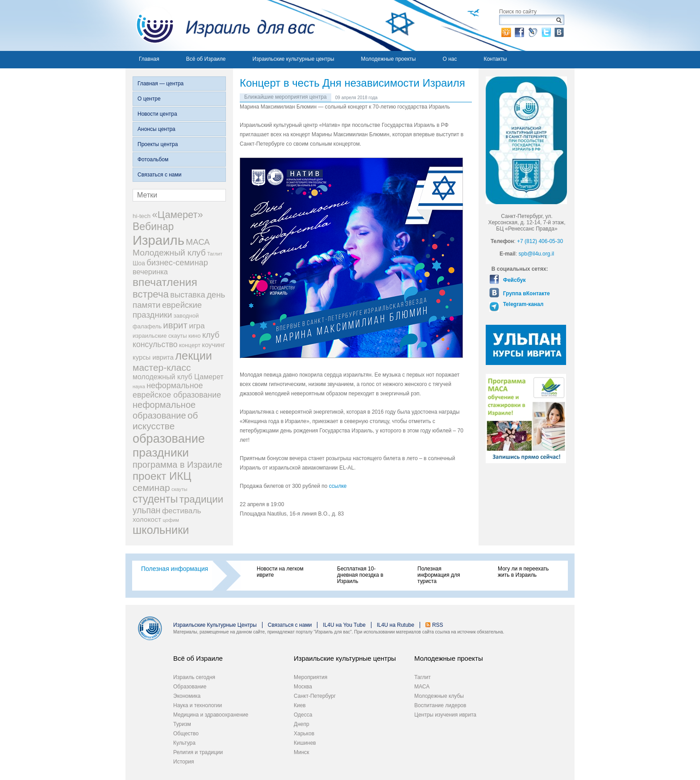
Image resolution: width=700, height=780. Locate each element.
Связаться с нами (159, 175)
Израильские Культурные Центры (215, 625)
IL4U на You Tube (344, 625)
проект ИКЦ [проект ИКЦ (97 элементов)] (162, 476)
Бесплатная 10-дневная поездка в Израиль (360, 575)
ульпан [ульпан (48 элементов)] (147, 510)
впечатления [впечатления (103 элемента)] (165, 282)
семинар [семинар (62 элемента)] (151, 488)
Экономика (187, 696)
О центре (149, 99)
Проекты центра (158, 144)
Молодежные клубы (439, 696)
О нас (450, 59)
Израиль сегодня (194, 677)
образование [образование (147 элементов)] (169, 438)
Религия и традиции (198, 752)
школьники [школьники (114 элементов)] (161, 530)
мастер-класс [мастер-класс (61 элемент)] (162, 367)
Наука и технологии (198, 705)
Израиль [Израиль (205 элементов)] (158, 240)
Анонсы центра (156, 129)
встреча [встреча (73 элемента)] (151, 294)
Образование (190, 687)
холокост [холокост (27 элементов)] (147, 519)
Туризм (182, 724)
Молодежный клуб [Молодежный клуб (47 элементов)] (169, 253)
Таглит (423, 677)
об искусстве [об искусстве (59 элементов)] (165, 421)
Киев (300, 705)
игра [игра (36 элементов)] (197, 326)
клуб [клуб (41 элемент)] (211, 335)
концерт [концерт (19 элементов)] (190, 345)
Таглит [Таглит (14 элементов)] (215, 254)
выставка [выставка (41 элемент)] (187, 295)
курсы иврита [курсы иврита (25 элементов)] (153, 357)
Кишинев (305, 743)
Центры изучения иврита (445, 715)
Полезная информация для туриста (439, 575)
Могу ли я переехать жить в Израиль (523, 572)
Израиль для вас (220, 25)
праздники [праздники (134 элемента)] (161, 453)
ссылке (338, 486)
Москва (303, 687)
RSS (438, 625)
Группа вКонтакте (525, 294)
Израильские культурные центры (293, 59)
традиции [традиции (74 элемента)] (202, 499)
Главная (149, 59)
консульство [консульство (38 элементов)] (155, 344)
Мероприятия (310, 677)
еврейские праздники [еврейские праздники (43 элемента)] (167, 310)
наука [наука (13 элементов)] (139, 386)
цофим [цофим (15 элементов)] (171, 520)
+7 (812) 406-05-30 (540, 241)
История (184, 762)
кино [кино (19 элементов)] (195, 336)
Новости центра (157, 114)
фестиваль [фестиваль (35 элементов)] (182, 511)
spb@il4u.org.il (537, 254)
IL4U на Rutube (396, 625)
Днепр (302, 724)
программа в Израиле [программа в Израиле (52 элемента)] (177, 465)
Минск (302, 752)
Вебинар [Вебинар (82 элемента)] (153, 226)
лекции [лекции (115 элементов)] (194, 356)
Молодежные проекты (389, 59)
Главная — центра (160, 84)
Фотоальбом (153, 159)
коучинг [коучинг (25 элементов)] (213, 345)
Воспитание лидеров (440, 705)
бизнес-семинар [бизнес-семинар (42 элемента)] (177, 262)
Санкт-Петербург (315, 696)
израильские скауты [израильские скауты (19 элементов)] (160, 336)
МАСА (422, 687)
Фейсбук (513, 280)
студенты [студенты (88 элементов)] (155, 499)
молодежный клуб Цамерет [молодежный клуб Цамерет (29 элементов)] (178, 377)
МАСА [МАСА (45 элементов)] (198, 242)
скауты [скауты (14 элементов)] (179, 489)
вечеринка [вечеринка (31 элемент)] (150, 272)
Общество (186, 734)
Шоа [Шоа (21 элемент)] (139, 263)
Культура (184, 743)
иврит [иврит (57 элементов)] (175, 325)
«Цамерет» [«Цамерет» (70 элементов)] (178, 215)
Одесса (303, 715)
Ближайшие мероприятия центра (285, 97)
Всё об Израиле (206, 59)
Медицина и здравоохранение (211, 715)
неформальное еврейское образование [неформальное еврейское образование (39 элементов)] (177, 390)
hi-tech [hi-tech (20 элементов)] (142, 216)
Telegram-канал (522, 304)
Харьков (304, 734)
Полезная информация (175, 569)
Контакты (495, 59)
